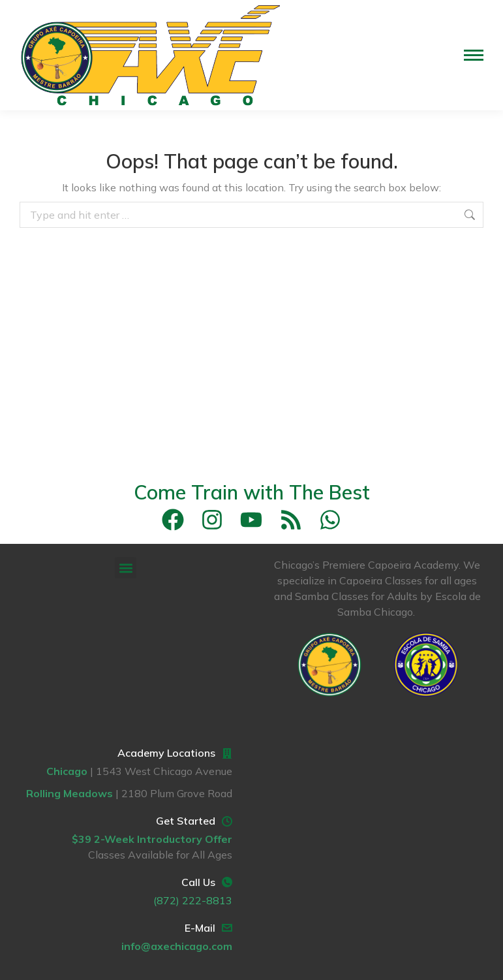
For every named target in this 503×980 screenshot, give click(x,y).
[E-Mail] (227, 928)
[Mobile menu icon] (474, 55)
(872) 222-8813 (193, 900)
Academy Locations (166, 753)
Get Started (186, 821)
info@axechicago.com (177, 946)
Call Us (198, 882)
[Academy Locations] (227, 753)
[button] (126, 568)
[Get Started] (227, 821)
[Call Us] (227, 882)
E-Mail (200, 928)
